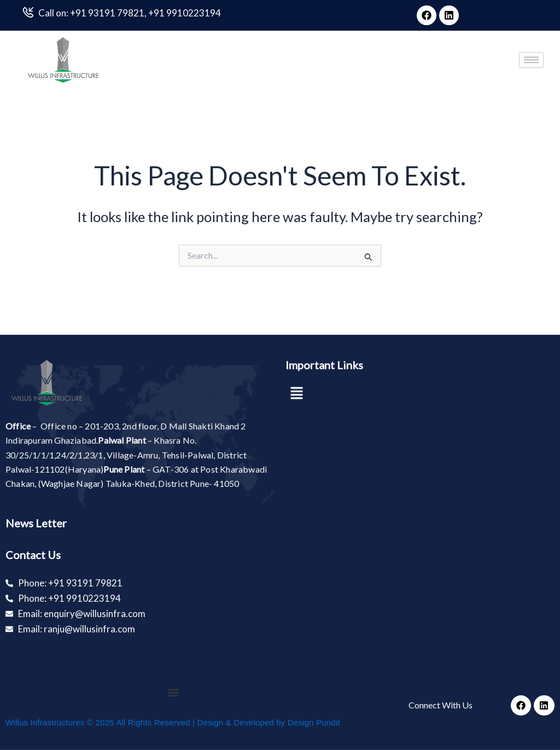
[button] (296, 394)
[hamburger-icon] (531, 60)
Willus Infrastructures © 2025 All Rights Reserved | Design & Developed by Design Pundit (173, 722)
